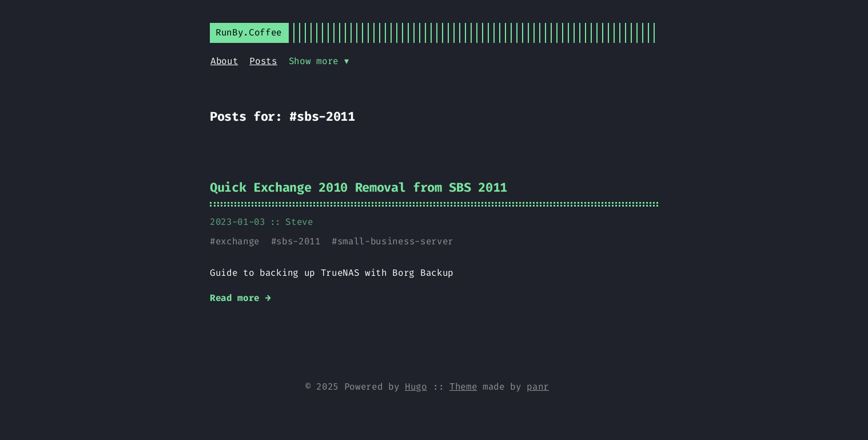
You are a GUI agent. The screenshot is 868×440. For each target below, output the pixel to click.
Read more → (240, 298)
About (224, 61)
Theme (463, 387)
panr (538, 387)
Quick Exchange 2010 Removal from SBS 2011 (359, 187)
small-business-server (395, 241)
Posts (263, 61)
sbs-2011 (298, 241)
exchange (238, 241)
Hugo (416, 387)
